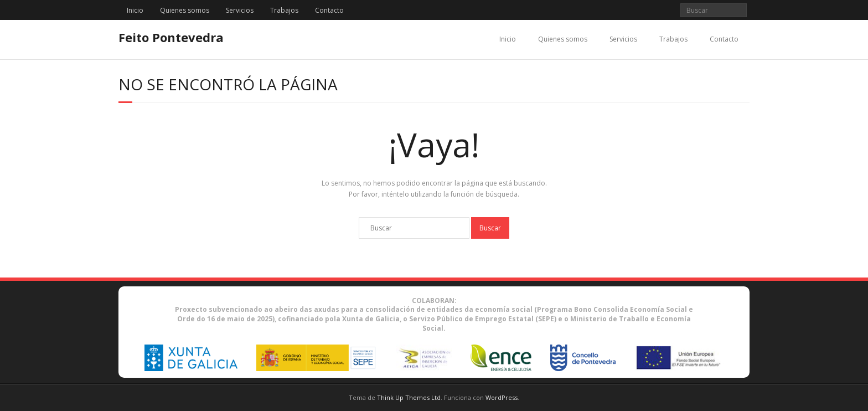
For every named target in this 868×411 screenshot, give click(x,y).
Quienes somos (185, 10)
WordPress (502, 397)
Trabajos (284, 10)
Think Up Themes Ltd (409, 397)
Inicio (135, 10)
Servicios (240, 10)
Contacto (329, 10)
